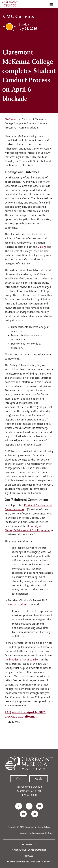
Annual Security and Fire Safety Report (29, 862)
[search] (45, 4)
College (42, 247)
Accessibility (29, 845)
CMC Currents (18, 17)
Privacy (29, 856)
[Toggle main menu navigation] (51, 4)
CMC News (11, 120)
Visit (19, 779)
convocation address (17, 605)
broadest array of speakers (24, 660)
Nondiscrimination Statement (29, 850)
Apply (39, 779)
